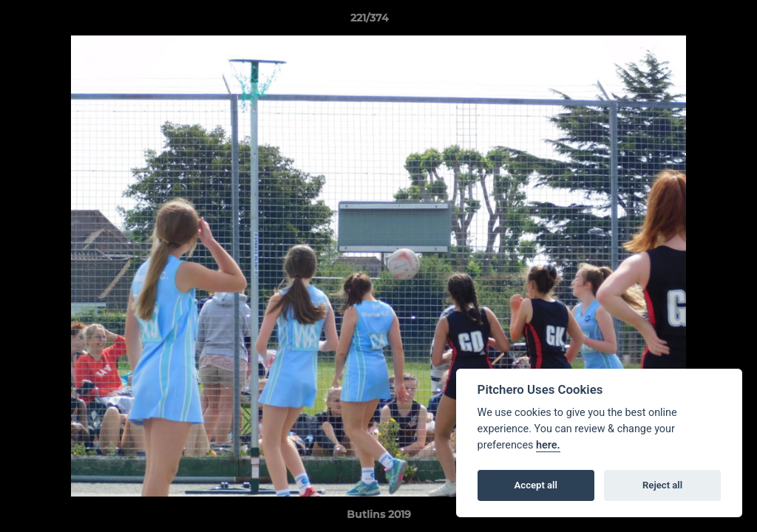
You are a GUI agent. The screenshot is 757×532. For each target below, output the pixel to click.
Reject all (662, 485)
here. (548, 445)
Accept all (536, 485)
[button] (695, 21)
